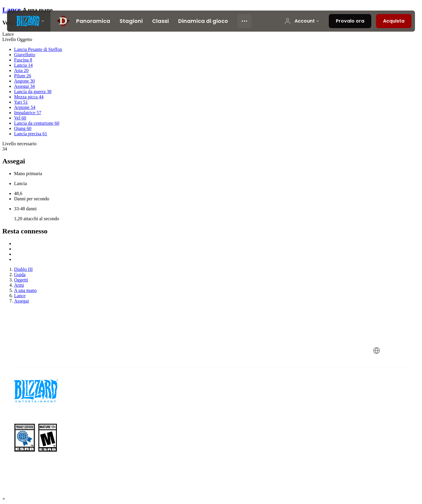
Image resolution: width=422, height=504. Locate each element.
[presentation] (29, 21)
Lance (12, 10)
